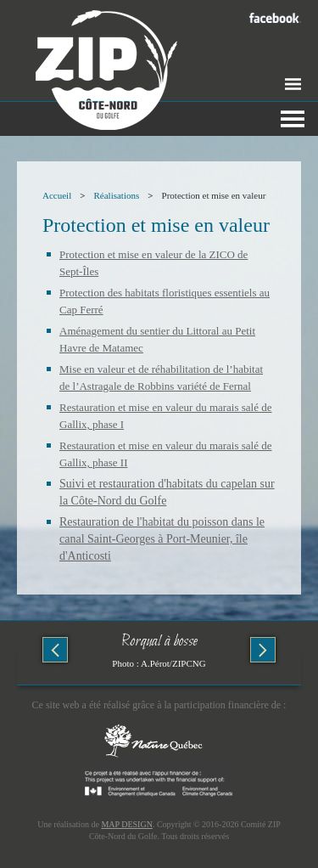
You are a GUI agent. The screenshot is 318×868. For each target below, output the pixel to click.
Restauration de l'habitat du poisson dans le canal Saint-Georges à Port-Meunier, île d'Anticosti (162, 539)
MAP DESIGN (126, 824)
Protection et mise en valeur (214, 195)
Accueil (57, 195)
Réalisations (116, 195)
